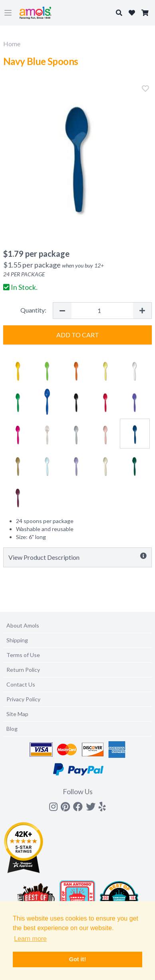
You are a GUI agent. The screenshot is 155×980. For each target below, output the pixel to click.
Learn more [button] (30, 939)
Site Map (17, 714)
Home (12, 44)
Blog (12, 729)
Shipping (17, 640)
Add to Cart (78, 335)
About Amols (23, 625)
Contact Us (21, 684)
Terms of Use (23, 655)
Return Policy (23, 670)
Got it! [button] (77, 959)
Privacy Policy (23, 699)
